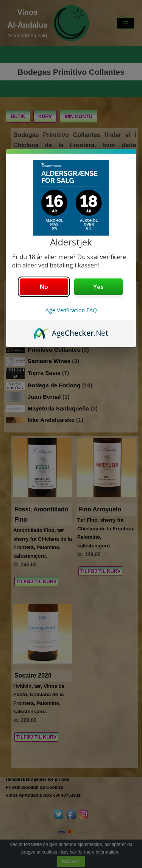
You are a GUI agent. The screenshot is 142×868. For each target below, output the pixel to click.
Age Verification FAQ (71, 310)
